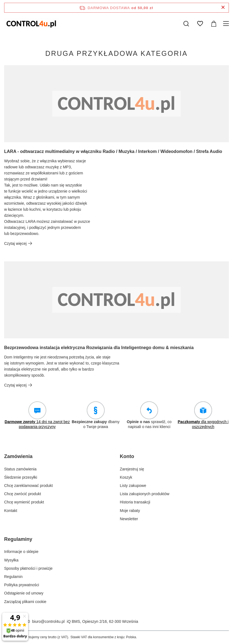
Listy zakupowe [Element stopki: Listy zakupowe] (133, 486)
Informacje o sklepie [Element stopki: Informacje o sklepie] (21, 552)
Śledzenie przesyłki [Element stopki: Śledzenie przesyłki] (21, 477)
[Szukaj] (186, 24)
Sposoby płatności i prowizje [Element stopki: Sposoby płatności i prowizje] (28, 568)
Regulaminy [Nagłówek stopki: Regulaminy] (18, 539)
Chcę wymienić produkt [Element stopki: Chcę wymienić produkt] (24, 502)
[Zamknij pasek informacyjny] (223, 8)
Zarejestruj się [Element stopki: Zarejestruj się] (132, 469)
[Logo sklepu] (31, 24)
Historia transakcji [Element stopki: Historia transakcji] (135, 502)
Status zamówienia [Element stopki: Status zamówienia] (20, 469)
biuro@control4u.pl (48, 621)
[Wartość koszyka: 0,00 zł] (214, 24)
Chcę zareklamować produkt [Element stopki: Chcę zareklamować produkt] (29, 486)
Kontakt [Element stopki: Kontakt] (11, 511)
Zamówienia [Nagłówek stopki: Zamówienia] (18, 456)
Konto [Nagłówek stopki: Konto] (127, 456)
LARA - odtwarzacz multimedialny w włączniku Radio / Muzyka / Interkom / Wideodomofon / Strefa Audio (113, 151)
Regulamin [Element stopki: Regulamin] (13, 577)
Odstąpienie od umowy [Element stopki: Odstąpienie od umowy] (24, 593)
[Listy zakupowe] (200, 24)
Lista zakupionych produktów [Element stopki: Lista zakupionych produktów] (145, 494)
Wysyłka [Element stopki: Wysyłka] (11, 560)
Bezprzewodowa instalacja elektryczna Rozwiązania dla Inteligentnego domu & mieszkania (99, 348)
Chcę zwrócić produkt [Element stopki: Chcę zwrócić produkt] (23, 494)
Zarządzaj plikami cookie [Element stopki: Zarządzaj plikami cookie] (25, 602)
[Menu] (227, 24)
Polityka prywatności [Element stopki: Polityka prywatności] (22, 585)
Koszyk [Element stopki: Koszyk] (126, 477)
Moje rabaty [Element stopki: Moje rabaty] (130, 511)
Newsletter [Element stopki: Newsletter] (129, 519)
